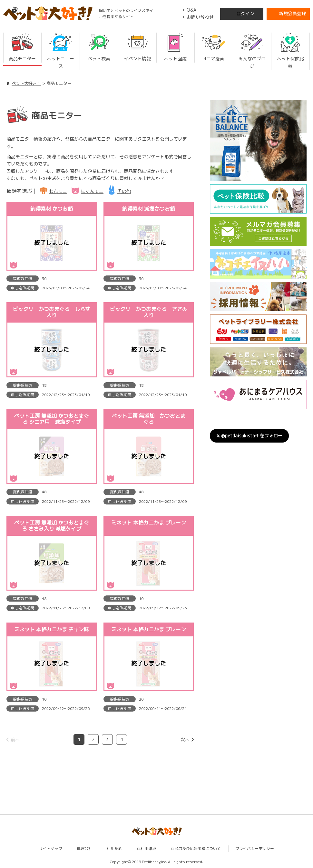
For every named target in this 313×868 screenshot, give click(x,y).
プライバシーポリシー (255, 848)
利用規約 (114, 848)
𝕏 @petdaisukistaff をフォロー (249, 436)
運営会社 (84, 848)
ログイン (245, 13)
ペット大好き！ (26, 83)
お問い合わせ (200, 17)
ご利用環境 (146, 848)
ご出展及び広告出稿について (196, 848)
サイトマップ (51, 848)
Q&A (191, 10)
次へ (185, 739)
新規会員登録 (292, 13)
